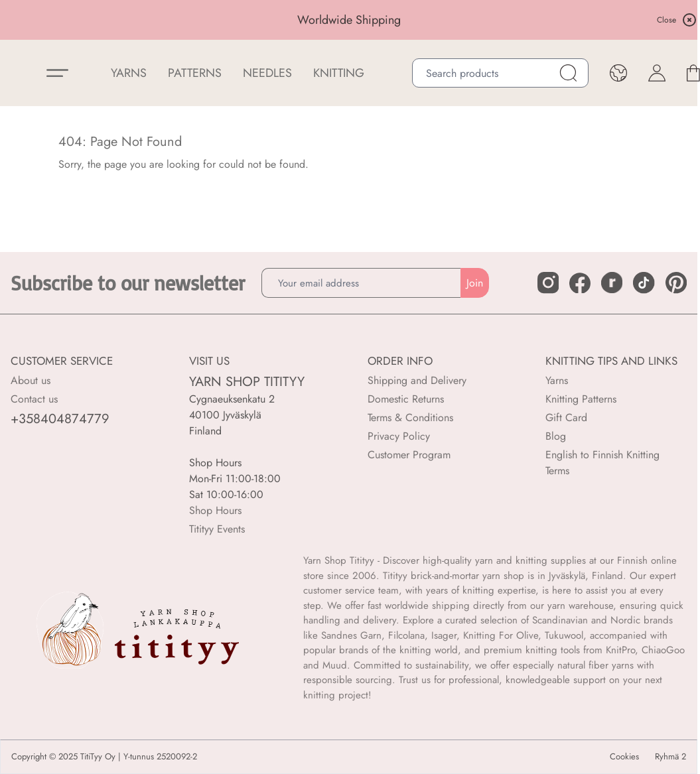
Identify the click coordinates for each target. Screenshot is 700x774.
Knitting (339, 73)
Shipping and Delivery (417, 380)
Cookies (624, 757)
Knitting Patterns (581, 399)
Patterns (195, 73)
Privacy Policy (399, 436)
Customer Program (409, 455)
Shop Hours (215, 510)
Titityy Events (217, 529)
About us (31, 380)
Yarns (557, 380)
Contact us (34, 399)
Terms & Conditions (410, 418)
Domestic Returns (406, 399)
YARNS (129, 73)
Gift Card (566, 418)
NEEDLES (267, 73)
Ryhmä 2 (670, 757)
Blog (556, 436)
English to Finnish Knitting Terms (602, 463)
